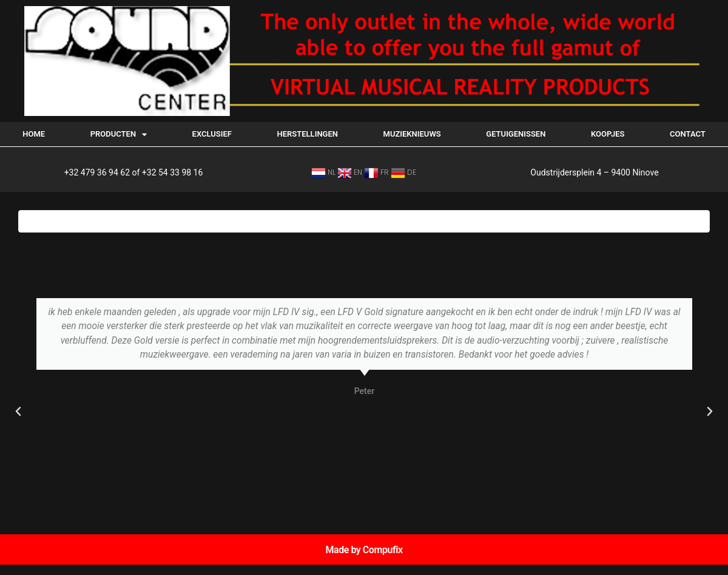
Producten (119, 134)
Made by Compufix (364, 550)
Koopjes (608, 134)
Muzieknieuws (412, 134)
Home (34, 134)
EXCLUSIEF (212, 134)
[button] (18, 412)
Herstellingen (308, 134)
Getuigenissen (516, 134)
